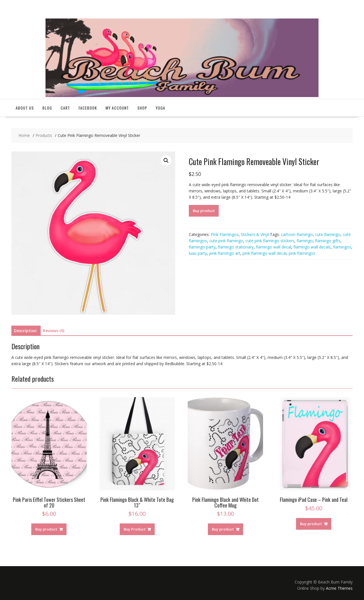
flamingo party (202, 247)
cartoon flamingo (297, 234)
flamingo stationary (236, 247)
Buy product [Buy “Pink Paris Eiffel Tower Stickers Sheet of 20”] (46, 529)
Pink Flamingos (225, 234)
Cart (65, 108)
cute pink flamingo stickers (270, 241)
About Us (25, 108)
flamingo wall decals (312, 247)
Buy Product (135, 529)
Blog (47, 108)
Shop (142, 108)
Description (25, 331)
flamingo (305, 241)
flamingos (342, 247)
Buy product (204, 211)
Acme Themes (339, 588)
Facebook (88, 108)
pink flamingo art (225, 253)
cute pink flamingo (226, 241)
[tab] (25, 331)
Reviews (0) (54, 331)
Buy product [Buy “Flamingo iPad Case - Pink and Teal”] (311, 524)
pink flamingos (302, 253)
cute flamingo (328, 234)
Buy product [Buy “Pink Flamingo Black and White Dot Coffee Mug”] (223, 529)
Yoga (160, 108)
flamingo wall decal (274, 247)
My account (117, 108)
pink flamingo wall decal (264, 253)
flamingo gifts (328, 241)
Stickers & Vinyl (255, 234)
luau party (198, 253)
